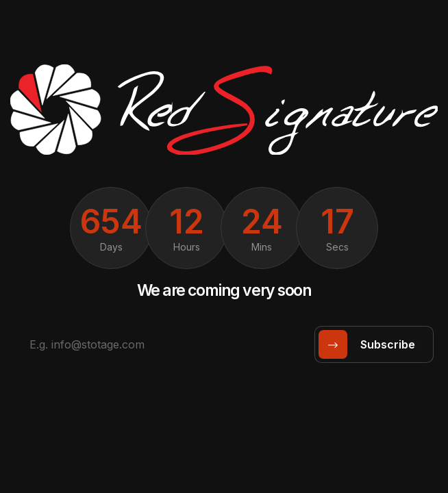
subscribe (372, 344)
